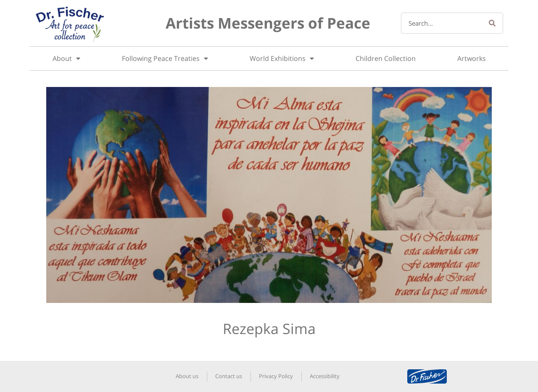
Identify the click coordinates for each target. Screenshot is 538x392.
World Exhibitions (282, 58)
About (66, 58)
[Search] (492, 23)
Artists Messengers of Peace (268, 23)
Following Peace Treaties (165, 58)
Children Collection (386, 58)
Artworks (472, 58)
